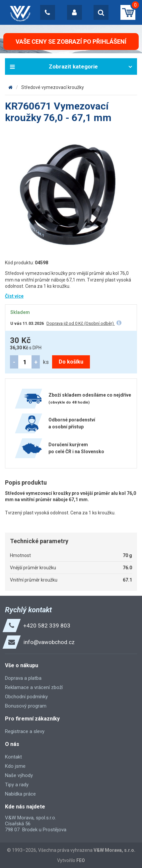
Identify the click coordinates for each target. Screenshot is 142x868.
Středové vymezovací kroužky (53, 87)
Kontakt (13, 757)
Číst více (14, 296)
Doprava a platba (23, 678)
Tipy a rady (17, 785)
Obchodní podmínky (26, 697)
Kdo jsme (15, 766)
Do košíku (71, 362)
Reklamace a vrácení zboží (34, 687)
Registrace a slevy (25, 731)
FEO (81, 860)
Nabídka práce (20, 794)
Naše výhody (19, 775)
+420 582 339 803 (47, 626)
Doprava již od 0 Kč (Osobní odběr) (81, 323)
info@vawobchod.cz (49, 642)
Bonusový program (26, 706)
